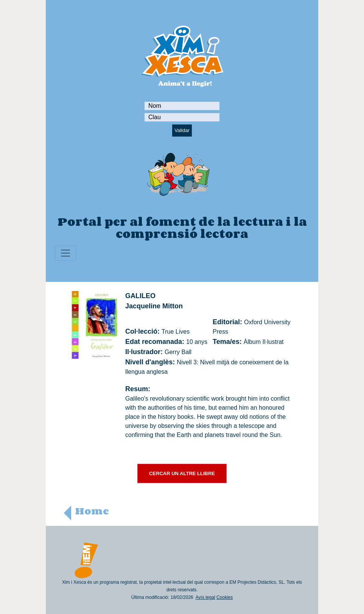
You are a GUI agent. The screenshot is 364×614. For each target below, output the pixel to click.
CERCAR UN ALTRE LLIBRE (182, 473)
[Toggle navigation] (65, 253)
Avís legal (205, 597)
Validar (182, 130)
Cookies (225, 597)
